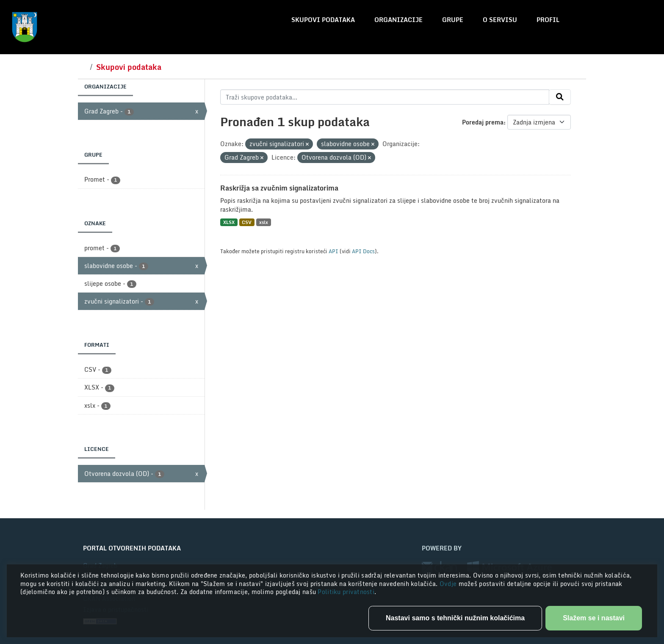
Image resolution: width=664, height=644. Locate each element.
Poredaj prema (483, 122)
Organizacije (398, 20)
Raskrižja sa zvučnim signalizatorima (279, 188)
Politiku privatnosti (346, 592)
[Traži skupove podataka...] (385, 97)
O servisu (500, 20)
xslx (264, 222)
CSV (247, 222)
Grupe (453, 20)
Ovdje (449, 584)
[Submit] (560, 97)
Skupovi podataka (323, 20)
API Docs (363, 251)
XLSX (229, 222)
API (333, 251)
